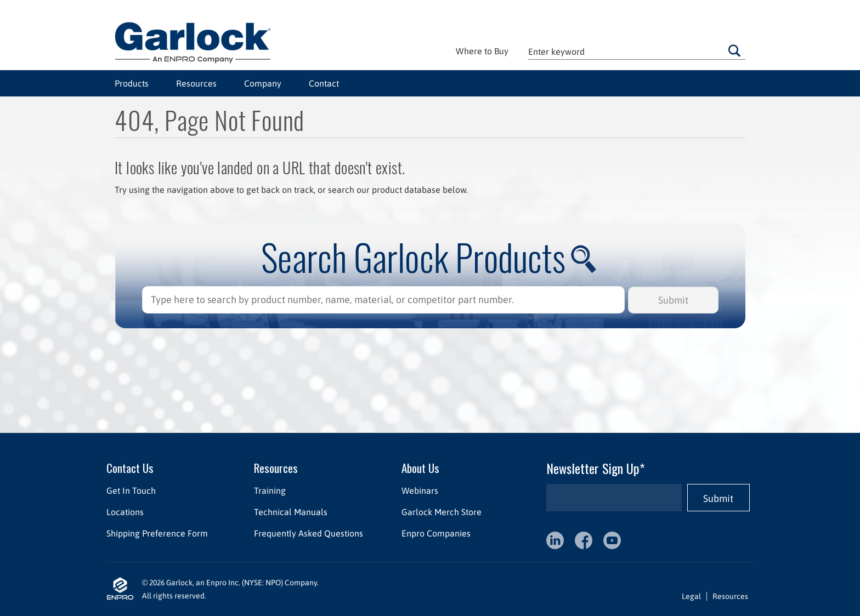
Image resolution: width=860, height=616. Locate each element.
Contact (324, 83)
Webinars (420, 490)
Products (132, 83)
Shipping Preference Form (157, 533)
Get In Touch (131, 490)
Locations (125, 512)
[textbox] (637, 51)
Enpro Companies (436, 533)
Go (734, 50)
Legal (691, 596)
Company (263, 83)
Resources (196, 83)
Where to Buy (482, 51)
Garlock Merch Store (442, 512)
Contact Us (130, 468)
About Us (420, 468)
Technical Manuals (291, 512)
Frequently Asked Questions (309, 533)
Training (270, 490)
